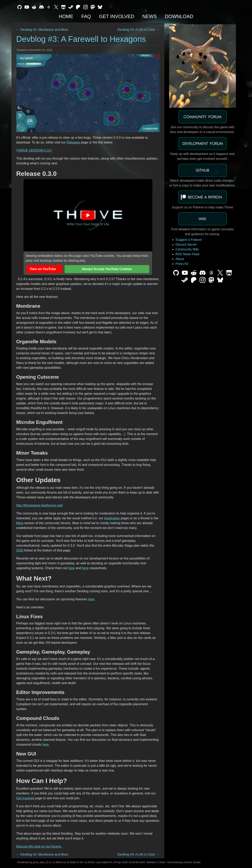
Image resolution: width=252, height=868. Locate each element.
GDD (20, 550)
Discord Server (186, 244)
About (180, 259)
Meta (20, 523)
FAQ (86, 16)
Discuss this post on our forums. (39, 846)
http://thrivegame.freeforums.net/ (40, 505)
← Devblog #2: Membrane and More (42, 30)
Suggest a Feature (189, 240)
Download (179, 16)
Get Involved (117, 16)
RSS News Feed (187, 254)
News (149, 16)
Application (112, 518)
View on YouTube (43, 269)
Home (66, 16)
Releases (73, 142)
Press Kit (182, 264)
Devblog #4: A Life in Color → (138, 30)
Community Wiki (187, 249)
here (72, 568)
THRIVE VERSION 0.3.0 (34, 150)
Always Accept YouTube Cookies (107, 269)
